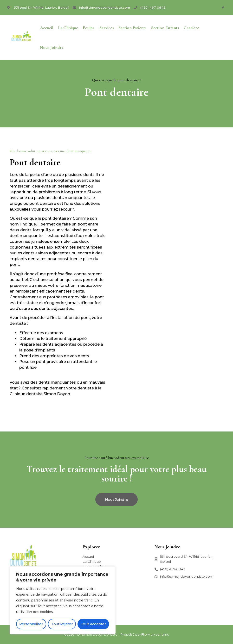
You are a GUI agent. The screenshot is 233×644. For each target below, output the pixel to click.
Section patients (132, 28)
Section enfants (165, 28)
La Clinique (68, 28)
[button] (117, 499)
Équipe (89, 28)
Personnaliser (31, 624)
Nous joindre (52, 47)
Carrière (191, 28)
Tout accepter (93, 624)
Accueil (47, 28)
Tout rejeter (62, 624)
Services (107, 28)
